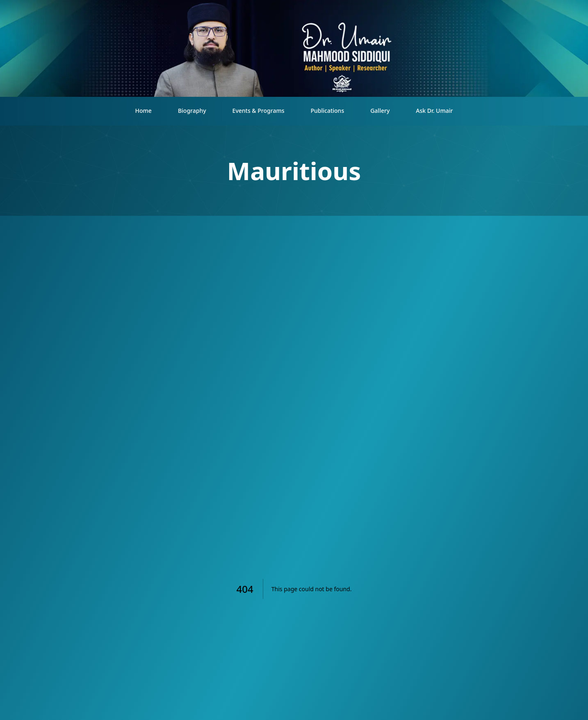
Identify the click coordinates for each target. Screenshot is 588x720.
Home (144, 111)
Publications (327, 111)
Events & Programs (259, 111)
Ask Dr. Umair (434, 111)
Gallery (380, 111)
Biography (192, 111)
